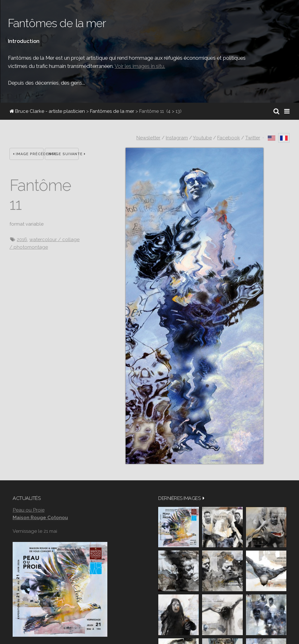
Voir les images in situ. (140, 66)
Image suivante (64, 154)
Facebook (229, 138)
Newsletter (148, 138)
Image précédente (28, 154)
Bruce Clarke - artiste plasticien (47, 111)
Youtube (202, 138)
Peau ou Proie (29, 510)
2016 (22, 240)
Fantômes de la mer (112, 111)
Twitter (253, 138)
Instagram (177, 138)
